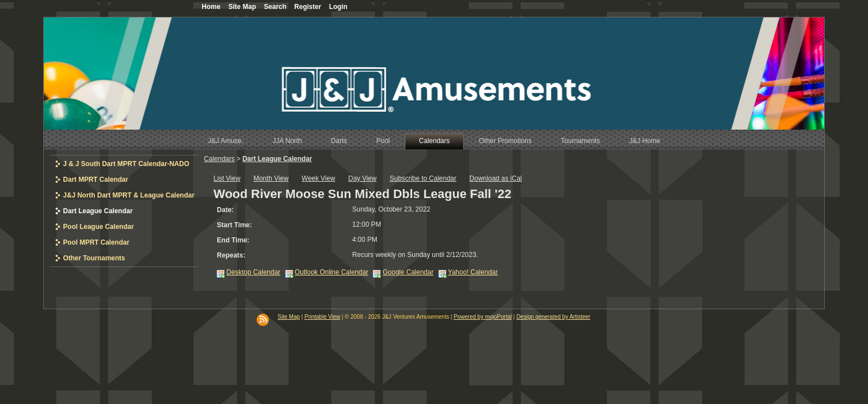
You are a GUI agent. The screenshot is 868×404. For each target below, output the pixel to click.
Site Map (289, 317)
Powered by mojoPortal (483, 317)
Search (275, 7)
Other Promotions (505, 141)
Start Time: (234, 225)
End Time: (233, 240)
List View (227, 178)
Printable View (322, 317)
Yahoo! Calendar (473, 272)
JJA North (287, 141)
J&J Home (644, 141)
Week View (318, 178)
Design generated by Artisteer (554, 317)
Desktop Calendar (253, 272)
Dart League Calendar (277, 159)
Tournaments (580, 141)
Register (308, 7)
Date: (225, 210)
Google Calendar (408, 272)
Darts (339, 141)
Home (211, 7)
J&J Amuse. (225, 141)
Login (338, 7)
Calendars (434, 141)
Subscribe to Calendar (423, 178)
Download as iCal (495, 178)
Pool (383, 141)
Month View (271, 178)
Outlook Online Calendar (332, 272)
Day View (362, 178)
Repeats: (231, 255)
